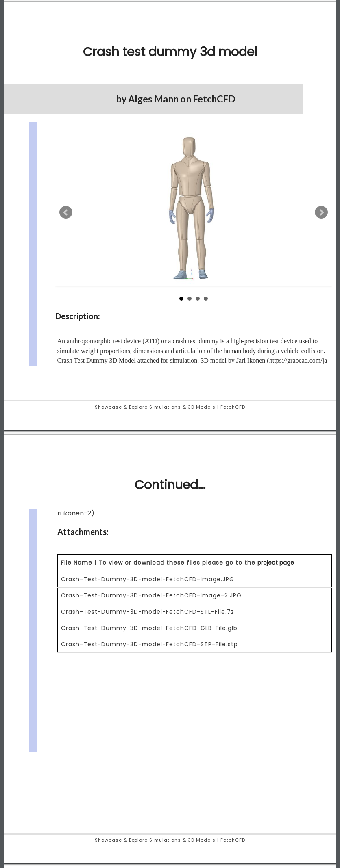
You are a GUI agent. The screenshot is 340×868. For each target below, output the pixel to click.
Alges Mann (153, 99)
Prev (66, 212)
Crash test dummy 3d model (170, 52)
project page (276, 563)
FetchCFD (214, 99)
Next (321, 212)
